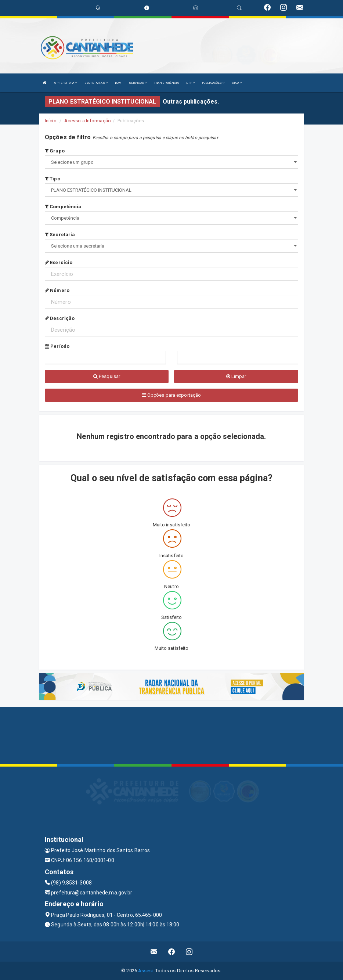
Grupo (55, 151)
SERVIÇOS (138, 83)
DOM (118, 83)
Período (57, 346)
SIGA (237, 83)
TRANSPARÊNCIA (166, 83)
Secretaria (60, 235)
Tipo (53, 179)
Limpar (236, 376)
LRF (190, 83)
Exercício (59, 262)
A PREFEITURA (65, 83)
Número (57, 290)
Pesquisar (107, 376)
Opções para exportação (171, 395)
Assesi (146, 971)
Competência (63, 207)
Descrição (60, 318)
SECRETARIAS (96, 83)
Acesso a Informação (88, 121)
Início (51, 121)
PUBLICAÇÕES (213, 83)
